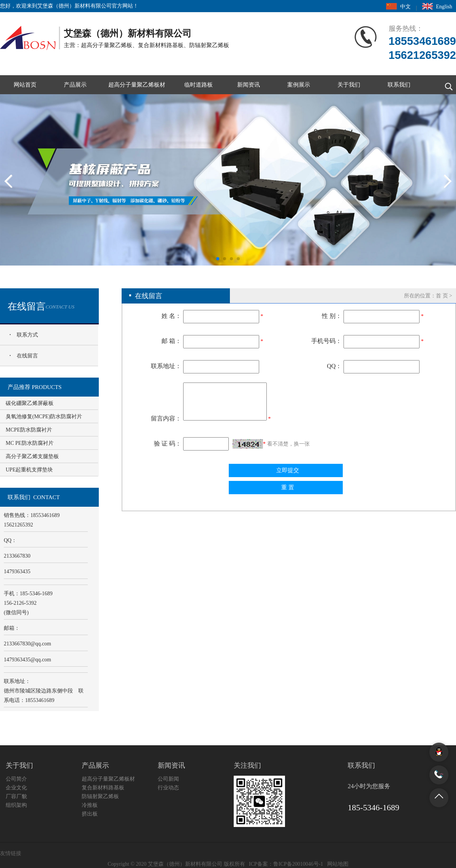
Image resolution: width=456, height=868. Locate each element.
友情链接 (11, 853)
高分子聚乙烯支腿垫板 (32, 456)
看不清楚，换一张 (288, 444)
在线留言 (27, 356)
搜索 (446, 85)
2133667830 (28, 644)
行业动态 (168, 788)
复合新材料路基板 (103, 788)
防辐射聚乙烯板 (100, 796)
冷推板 (90, 805)
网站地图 (338, 864)
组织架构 (16, 805)
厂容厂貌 (16, 796)
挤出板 (90, 814)
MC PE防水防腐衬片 (30, 443)
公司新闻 (168, 779)
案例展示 (299, 85)
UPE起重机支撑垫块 (29, 470)
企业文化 (16, 788)
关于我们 (349, 85)
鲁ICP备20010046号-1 (298, 864)
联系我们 (399, 85)
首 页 (442, 296)
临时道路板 (199, 85)
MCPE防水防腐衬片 (29, 430)
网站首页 (25, 85)
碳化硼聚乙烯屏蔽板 (30, 403)
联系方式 (27, 335)
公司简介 (16, 779)
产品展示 (75, 85)
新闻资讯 (249, 85)
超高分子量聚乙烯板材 (137, 85)
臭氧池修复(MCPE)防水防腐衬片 (44, 417)
